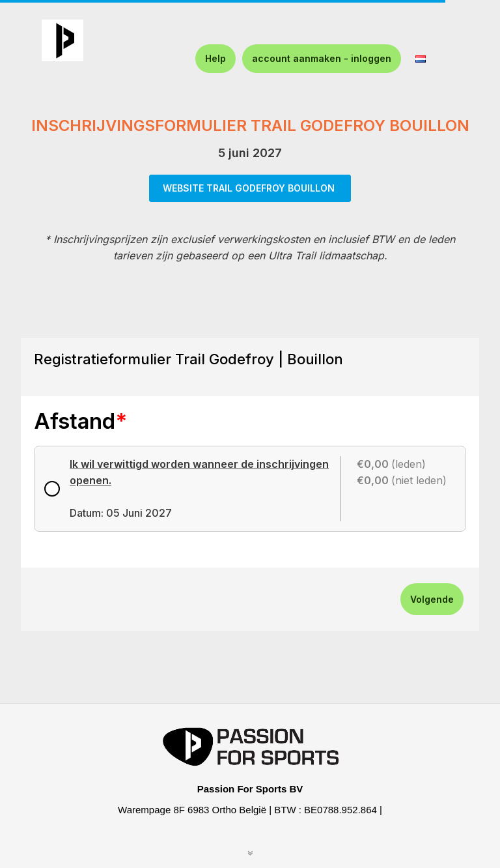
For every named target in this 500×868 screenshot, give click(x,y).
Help (215, 58)
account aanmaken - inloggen (322, 58)
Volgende (432, 599)
